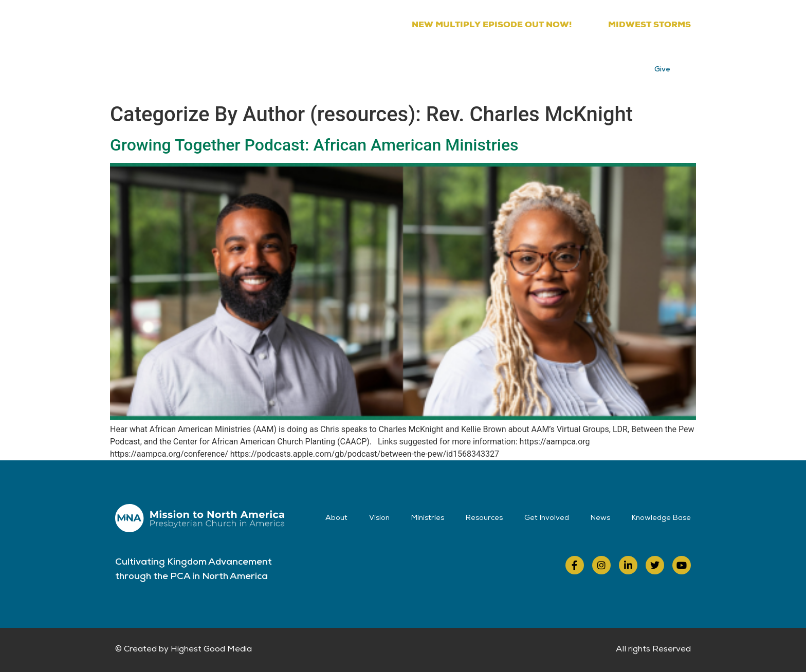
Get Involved (498, 67)
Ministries (379, 67)
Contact (597, 67)
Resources (435, 67)
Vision (331, 67)
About (288, 67)
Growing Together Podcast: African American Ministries (314, 145)
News (552, 67)
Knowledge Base (661, 518)
